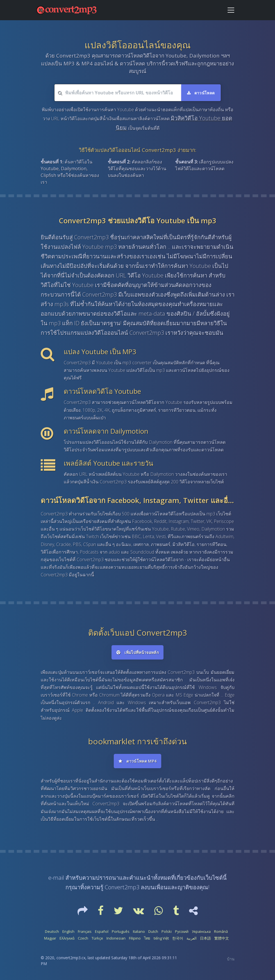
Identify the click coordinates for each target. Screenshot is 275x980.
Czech (83, 938)
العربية (192, 938)
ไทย (147, 938)
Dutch (153, 931)
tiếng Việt (161, 938)
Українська (201, 931)
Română (221, 931)
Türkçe (97, 938)
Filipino (135, 938)
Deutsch (52, 931)
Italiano (139, 931)
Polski (167, 931)
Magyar (50, 938)
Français (85, 931)
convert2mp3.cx (71, 958)
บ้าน (231, 959)
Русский (182, 931)
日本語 (205, 938)
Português (121, 931)
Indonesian (116, 938)
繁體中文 (222, 938)
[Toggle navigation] (231, 10)
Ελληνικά (67, 938)
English (68, 931)
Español (102, 931)
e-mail (56, 878)
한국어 (178, 938)
